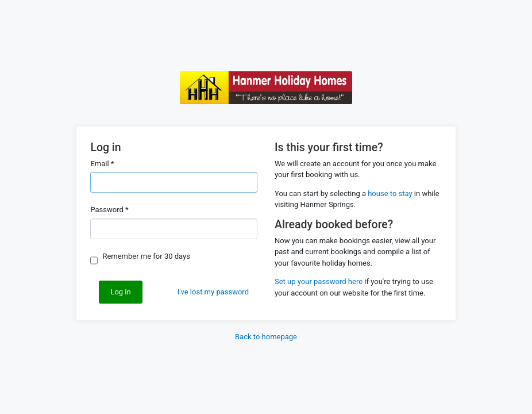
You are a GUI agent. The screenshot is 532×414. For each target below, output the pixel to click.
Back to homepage (266, 337)
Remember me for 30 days (146, 256)
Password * (109, 210)
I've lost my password (213, 292)
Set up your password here (319, 281)
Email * (102, 164)
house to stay (390, 193)
